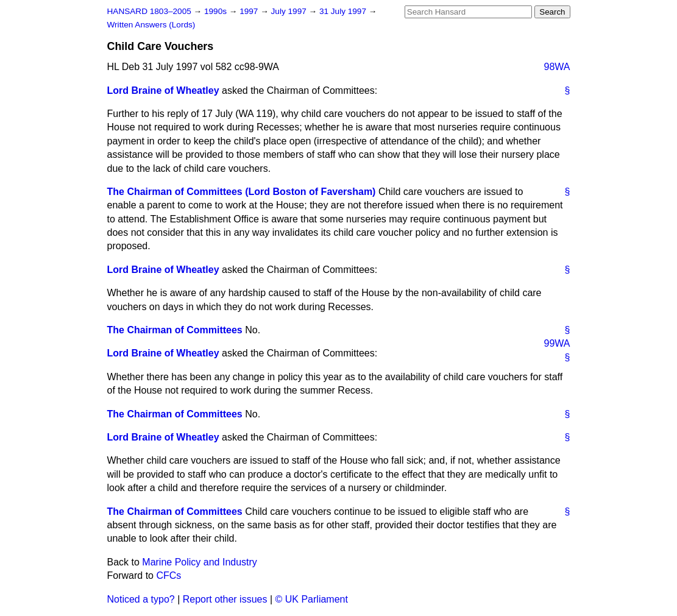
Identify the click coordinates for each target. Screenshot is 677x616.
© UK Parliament (312, 599)
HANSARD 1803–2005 (149, 11)
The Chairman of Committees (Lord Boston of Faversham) (242, 192)
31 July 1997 (344, 11)
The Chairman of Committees (175, 330)
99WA (557, 343)
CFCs (168, 575)
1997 (250, 11)
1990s (217, 11)
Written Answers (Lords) (151, 25)
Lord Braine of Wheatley (163, 90)
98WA (557, 67)
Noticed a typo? (141, 599)
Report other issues (225, 599)
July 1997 (290, 11)
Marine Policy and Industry (200, 562)
